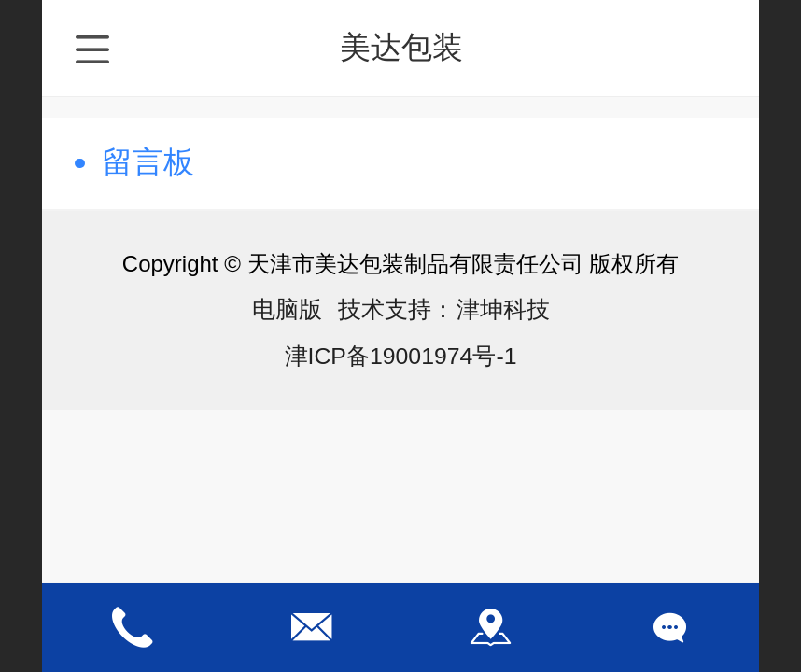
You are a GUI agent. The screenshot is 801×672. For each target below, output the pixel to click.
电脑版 (287, 309)
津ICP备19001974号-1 (401, 356)
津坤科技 (503, 309)
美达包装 (401, 47)
